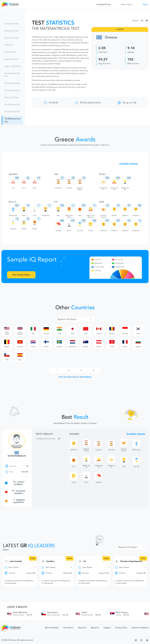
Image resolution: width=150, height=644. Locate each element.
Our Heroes (68, 628)
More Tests (127, 4)
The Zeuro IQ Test (12, 112)
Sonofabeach (17, 456)
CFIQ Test (9, 45)
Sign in (146, 4)
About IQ (95, 628)
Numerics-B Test (11, 31)
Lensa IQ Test (10, 52)
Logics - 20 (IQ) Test (13, 66)
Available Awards (128, 164)
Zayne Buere (52, 612)
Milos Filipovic (122, 612)
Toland (84, 612)
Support (107, 628)
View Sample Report (21, 275)
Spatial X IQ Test (11, 59)
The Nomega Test (12, 90)
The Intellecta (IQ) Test (12, 75)
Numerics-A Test (12, 38)
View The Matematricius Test (75, 377)
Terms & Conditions (140, 628)
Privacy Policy (121, 628)
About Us (82, 628)
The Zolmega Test (12, 105)
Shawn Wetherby (20, 612)
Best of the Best (52, 628)
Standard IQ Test (104, 4)
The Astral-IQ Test (12, 83)
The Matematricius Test (12, 120)
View (33, 558)
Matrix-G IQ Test (11, 97)
